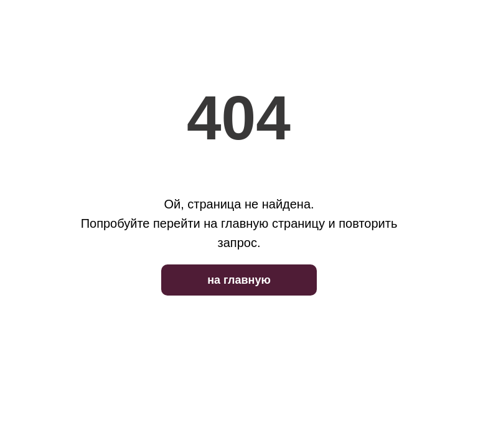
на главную (239, 280)
